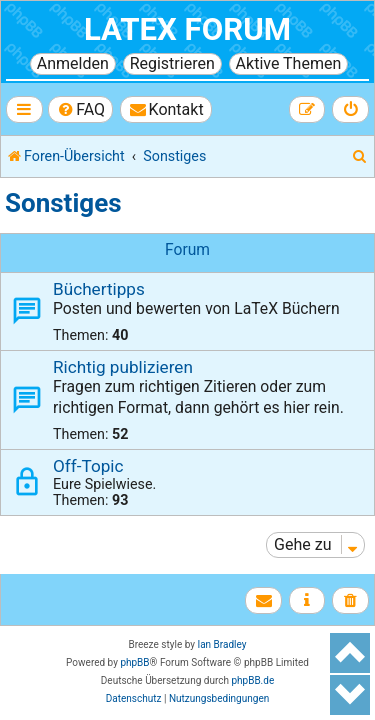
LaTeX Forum (187, 29)
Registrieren (172, 63)
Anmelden (73, 63)
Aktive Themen (289, 63)
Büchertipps (99, 289)
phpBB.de (252, 680)
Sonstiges (63, 203)
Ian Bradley (221, 644)
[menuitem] (80, 109)
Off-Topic (88, 466)
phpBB (134, 662)
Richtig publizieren (123, 367)
